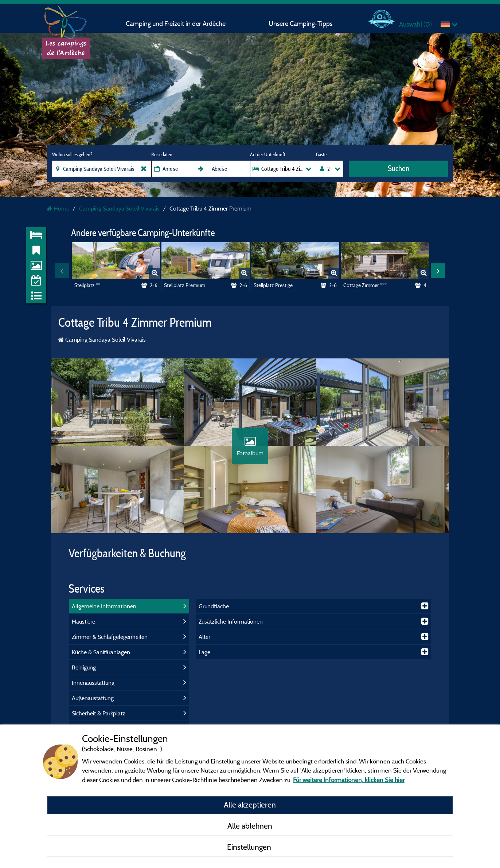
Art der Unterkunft (268, 154)
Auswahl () (415, 24)
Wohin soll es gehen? (72, 154)
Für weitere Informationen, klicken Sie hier (349, 780)
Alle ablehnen (250, 826)
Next (438, 271)
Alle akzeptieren (250, 805)
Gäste (321, 154)
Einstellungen (250, 847)
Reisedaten (162, 154)
